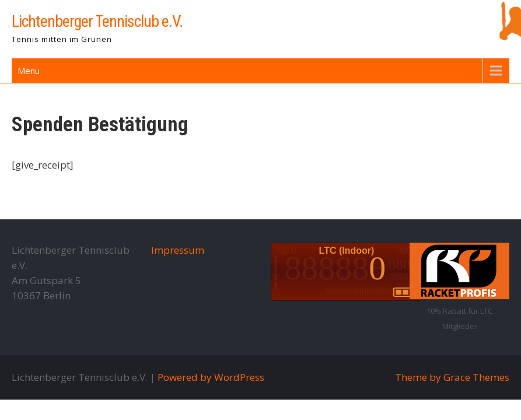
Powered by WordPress (211, 377)
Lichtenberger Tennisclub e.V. (97, 21)
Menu (29, 71)
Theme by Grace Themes (452, 377)
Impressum (178, 250)
